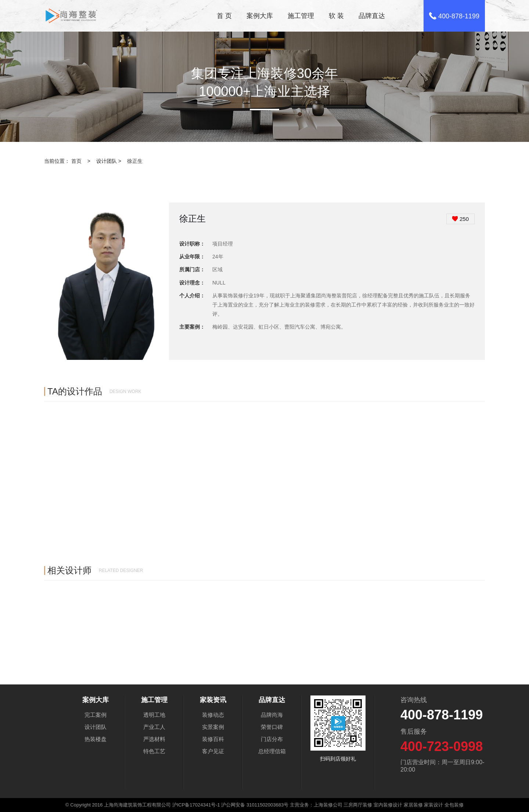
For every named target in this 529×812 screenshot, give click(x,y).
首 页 (224, 16)
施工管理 (301, 16)
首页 (76, 161)
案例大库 (260, 16)
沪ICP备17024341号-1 (196, 805)
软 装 (336, 16)
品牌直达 (372, 16)
